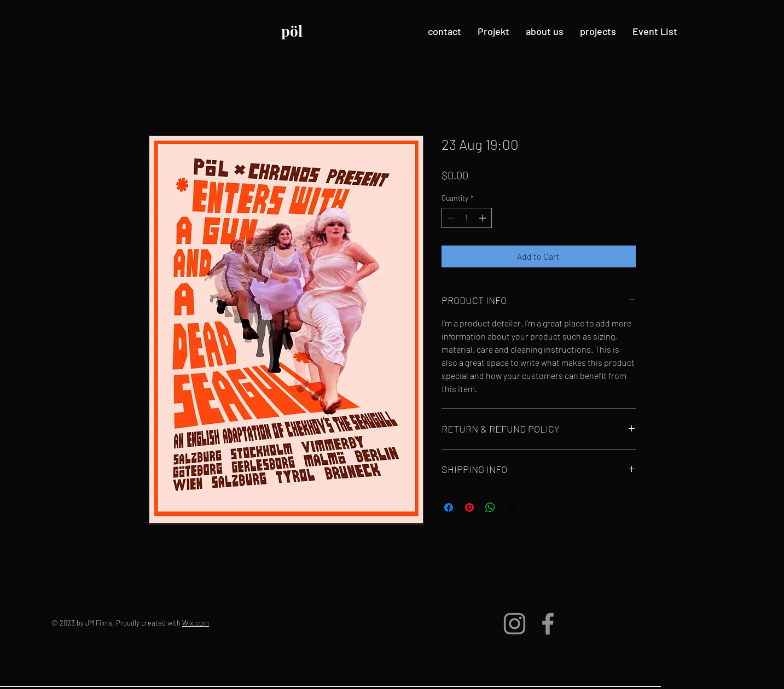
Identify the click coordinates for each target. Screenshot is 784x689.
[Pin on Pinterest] (469, 507)
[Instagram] (515, 624)
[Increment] (483, 218)
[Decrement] (450, 218)
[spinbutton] (467, 218)
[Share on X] (511, 507)
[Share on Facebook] (449, 507)
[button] (598, 31)
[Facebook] (548, 624)
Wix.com (196, 623)
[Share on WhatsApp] (490, 507)
